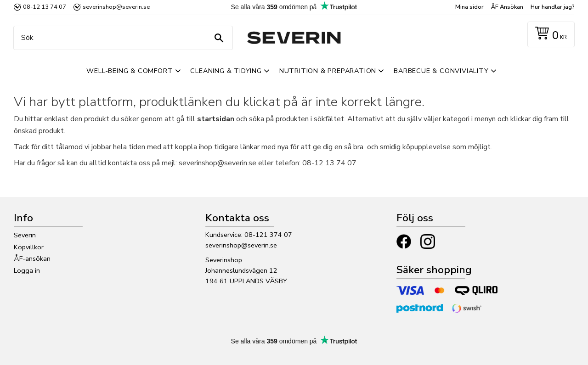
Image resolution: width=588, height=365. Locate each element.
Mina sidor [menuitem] (469, 7)
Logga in (27, 270)
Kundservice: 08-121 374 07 (249, 235)
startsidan (216, 119)
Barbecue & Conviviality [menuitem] (441, 71)
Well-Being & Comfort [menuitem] (130, 71)
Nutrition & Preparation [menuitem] (328, 71)
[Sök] (219, 38)
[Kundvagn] (549, 35)
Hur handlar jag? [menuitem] (552, 7)
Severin (25, 235)
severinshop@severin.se (241, 245)
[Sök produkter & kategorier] (121, 38)
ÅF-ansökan (32, 258)
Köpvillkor (29, 247)
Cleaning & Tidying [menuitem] (226, 71)
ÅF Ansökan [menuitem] (507, 7)
